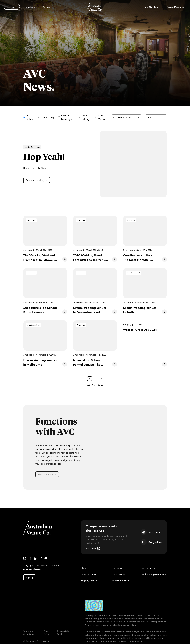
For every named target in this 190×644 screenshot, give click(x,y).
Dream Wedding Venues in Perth (140, 310)
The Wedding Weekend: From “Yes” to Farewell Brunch (40, 260)
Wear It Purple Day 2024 (140, 329)
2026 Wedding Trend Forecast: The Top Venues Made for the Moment (91, 260)
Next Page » (101, 379)
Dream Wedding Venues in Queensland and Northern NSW (90, 312)
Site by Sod (48, 641)
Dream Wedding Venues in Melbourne (40, 362)
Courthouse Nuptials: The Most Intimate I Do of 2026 (138, 260)
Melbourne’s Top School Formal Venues (40, 310)
